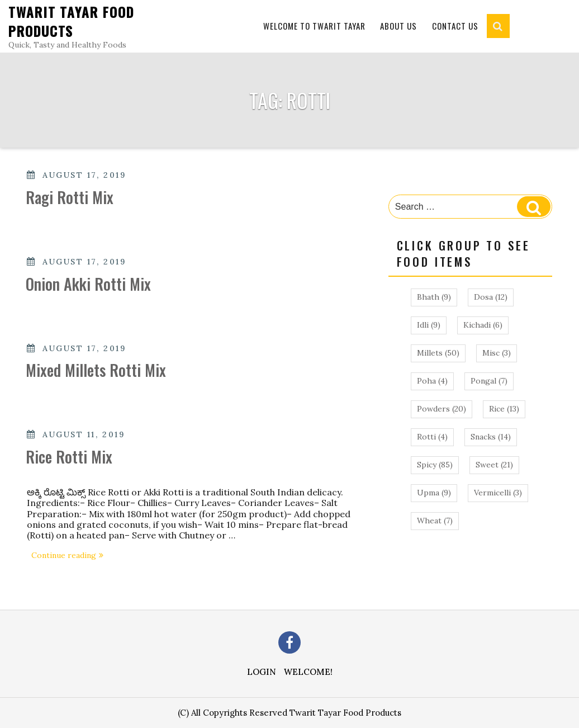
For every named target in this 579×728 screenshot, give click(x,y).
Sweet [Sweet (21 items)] (494, 465)
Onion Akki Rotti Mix (88, 284)
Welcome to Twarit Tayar (314, 26)
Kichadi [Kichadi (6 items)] (483, 325)
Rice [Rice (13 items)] (504, 409)
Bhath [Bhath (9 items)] (434, 297)
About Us (398, 26)
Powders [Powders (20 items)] (442, 409)
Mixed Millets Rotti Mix (96, 370)
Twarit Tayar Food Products (71, 21)
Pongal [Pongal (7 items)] (489, 381)
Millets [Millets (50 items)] (438, 353)
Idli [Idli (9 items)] (429, 325)
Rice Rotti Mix (69, 457)
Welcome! (308, 672)
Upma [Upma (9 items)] (434, 493)
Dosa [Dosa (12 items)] (491, 297)
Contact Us (455, 26)
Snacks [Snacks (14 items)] (491, 437)
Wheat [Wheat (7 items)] (435, 521)
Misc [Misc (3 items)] (497, 353)
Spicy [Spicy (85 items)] (435, 465)
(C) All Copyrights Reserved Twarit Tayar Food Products (289, 713)
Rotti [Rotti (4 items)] (432, 437)
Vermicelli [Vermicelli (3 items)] (498, 493)
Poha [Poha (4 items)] (432, 381)
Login (262, 672)
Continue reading (70, 556)
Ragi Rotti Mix (70, 197)
